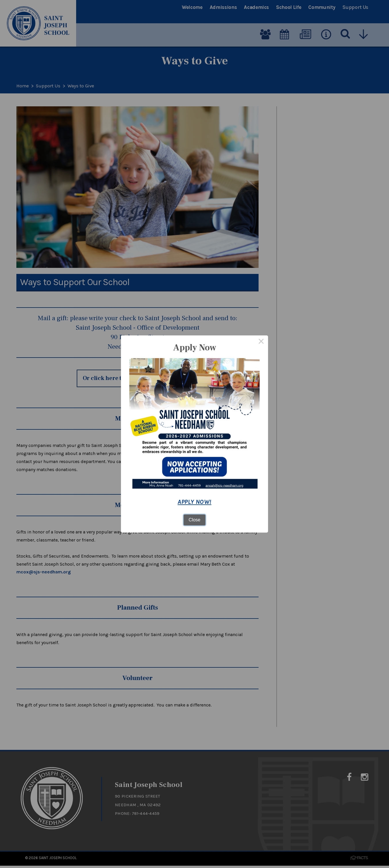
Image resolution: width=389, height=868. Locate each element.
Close (195, 520)
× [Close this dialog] (261, 342)
